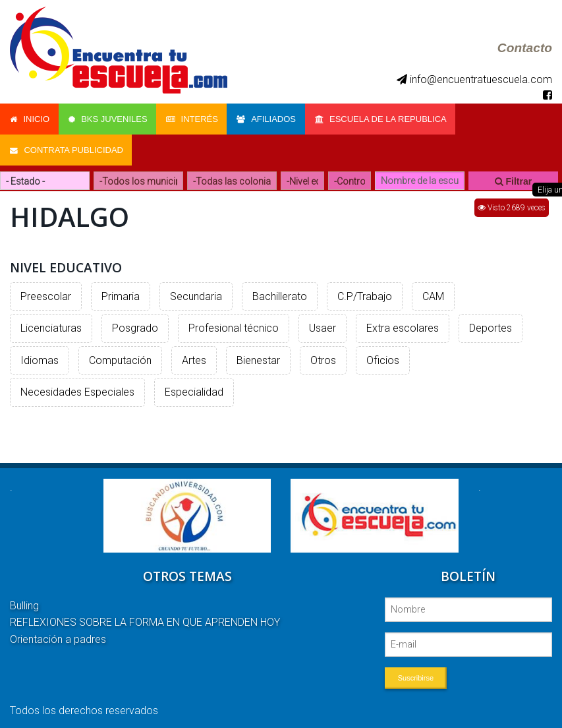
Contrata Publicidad (67, 148)
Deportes (491, 325)
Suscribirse (416, 675)
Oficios (383, 357)
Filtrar (514, 178)
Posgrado (135, 325)
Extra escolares (403, 325)
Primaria (121, 293)
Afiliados (269, 118)
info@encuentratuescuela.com (474, 79)
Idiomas (40, 357)
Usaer (323, 325)
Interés (194, 118)
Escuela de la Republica (385, 118)
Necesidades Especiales (77, 389)
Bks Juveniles (109, 118)
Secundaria (196, 293)
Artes (194, 357)
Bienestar (258, 357)
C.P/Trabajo (365, 293)
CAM (433, 293)
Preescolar (46, 293)
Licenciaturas (51, 325)
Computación (120, 357)
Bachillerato (280, 293)
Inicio (30, 118)
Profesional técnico (234, 325)
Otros (323, 357)
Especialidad (194, 389)
